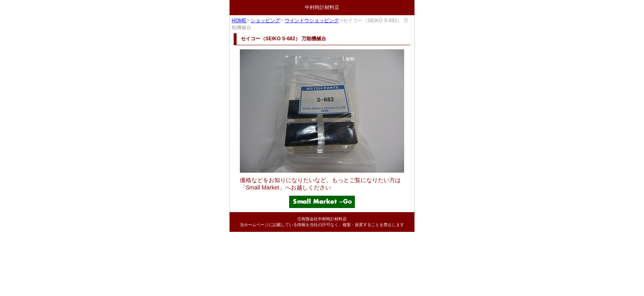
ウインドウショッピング (312, 21)
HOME (239, 21)
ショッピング (265, 21)
